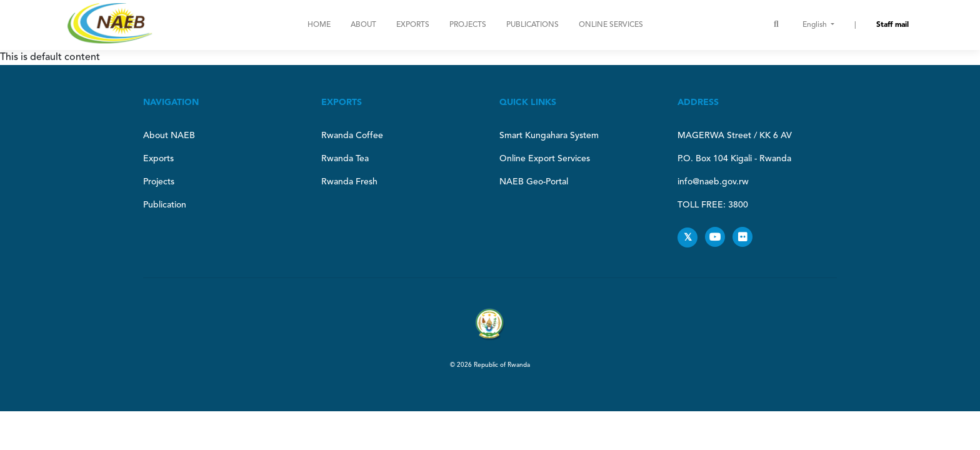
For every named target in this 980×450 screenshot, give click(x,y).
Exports (413, 25)
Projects (468, 25)
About (363, 25)
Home (319, 25)
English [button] (816, 25)
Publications (532, 25)
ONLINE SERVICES (611, 25)
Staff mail (892, 25)
